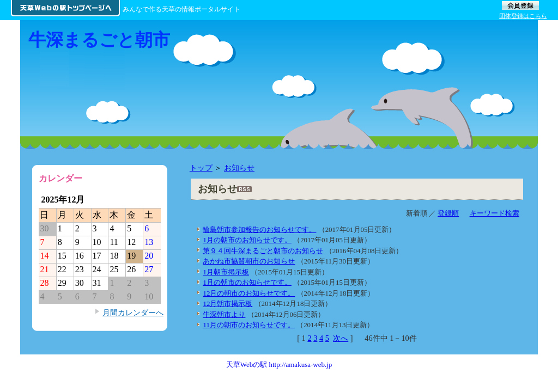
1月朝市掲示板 (226, 272)
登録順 (448, 213)
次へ (341, 338)
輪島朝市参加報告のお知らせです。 (259, 229)
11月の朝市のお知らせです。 (248, 325)
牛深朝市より (224, 314)
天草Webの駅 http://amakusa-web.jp (279, 365)
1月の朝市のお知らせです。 (247, 240)
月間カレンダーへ (133, 313)
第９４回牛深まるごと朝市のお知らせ (263, 251)
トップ (201, 168)
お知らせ (239, 168)
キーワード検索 (495, 213)
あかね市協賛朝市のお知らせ (249, 261)
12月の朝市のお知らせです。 (249, 293)
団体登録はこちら (523, 16)
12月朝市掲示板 (228, 304)
